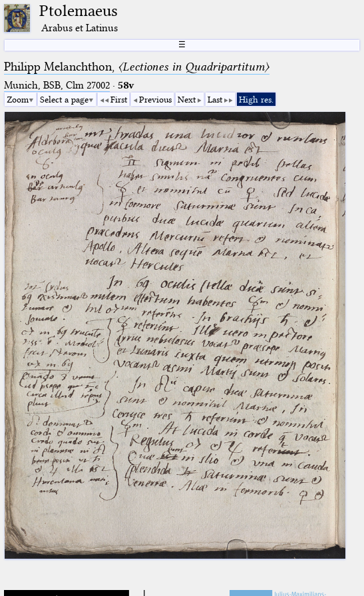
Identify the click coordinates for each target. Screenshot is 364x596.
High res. (256, 99)
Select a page (64, 99)
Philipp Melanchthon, (137, 67)
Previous (155, 99)
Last (215, 99)
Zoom (18, 99)
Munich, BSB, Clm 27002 (57, 85)
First (119, 99)
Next (187, 99)
